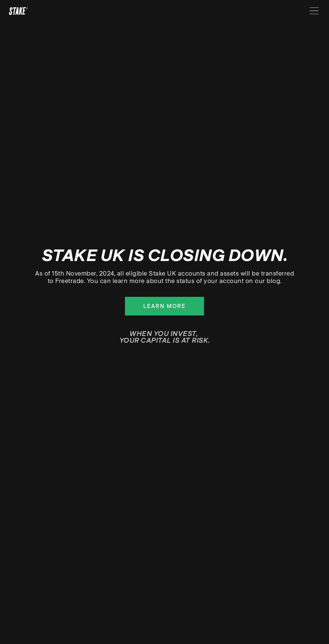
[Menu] (314, 11)
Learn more (164, 306)
